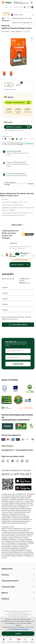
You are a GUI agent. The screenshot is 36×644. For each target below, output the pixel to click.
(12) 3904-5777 (8, 450)
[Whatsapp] (17, 461)
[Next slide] (34, 256)
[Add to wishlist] (32, 41)
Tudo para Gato (18, 587)
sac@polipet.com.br (24, 450)
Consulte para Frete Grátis (20, 260)
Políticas (18, 599)
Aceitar (18, 634)
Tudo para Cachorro (18, 581)
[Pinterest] (13, 461)
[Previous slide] (2, 256)
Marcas (18, 593)
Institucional (18, 569)
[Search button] (21, 7)
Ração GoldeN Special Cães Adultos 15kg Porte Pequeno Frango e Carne (20, 248)
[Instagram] (3, 461)
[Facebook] (8, 461)
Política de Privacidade (20, 629)
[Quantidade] (27, 122)
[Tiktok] (22, 461)
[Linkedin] (27, 461)
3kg (9, 85)
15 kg (18, 85)
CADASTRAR (18, 364)
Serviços (18, 575)
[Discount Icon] (25, 7)
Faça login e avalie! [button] (18, 325)
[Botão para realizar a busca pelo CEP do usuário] (31, 23)
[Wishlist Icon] (29, 7)
